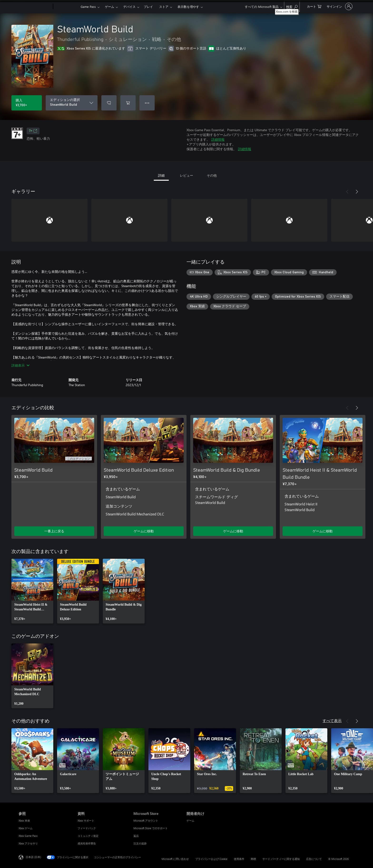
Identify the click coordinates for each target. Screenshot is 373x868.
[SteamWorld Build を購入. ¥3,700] (27, 103)
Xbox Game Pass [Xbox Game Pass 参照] (28, 836)
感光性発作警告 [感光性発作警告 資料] (87, 843)
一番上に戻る (54, 531)
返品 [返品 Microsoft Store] (136, 836)
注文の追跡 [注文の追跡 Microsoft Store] (140, 843)
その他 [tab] (212, 175)
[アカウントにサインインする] (339, 6)
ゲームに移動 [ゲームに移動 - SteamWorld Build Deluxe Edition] (144, 531)
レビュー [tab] (186, 175)
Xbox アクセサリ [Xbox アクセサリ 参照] (28, 843)
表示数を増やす (188, 7)
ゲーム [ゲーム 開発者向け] (190, 821)
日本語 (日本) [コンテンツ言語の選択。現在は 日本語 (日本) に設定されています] (33, 857)
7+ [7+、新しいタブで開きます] (33, 131)
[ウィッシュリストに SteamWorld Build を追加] (109, 103)
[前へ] (347, 192)
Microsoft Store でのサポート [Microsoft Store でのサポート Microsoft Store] (151, 828)
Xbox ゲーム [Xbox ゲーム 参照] (26, 828)
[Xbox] (66, 7)
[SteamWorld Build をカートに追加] (128, 103)
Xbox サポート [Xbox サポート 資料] (86, 821)
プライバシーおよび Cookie (211, 859)
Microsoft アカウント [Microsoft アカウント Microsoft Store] (146, 821)
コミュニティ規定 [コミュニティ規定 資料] (88, 836)
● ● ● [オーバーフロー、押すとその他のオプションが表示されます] (147, 103)
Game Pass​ (88, 7)
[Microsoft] (35, 7)
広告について (314, 859)
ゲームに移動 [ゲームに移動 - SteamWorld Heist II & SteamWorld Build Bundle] (323, 531)
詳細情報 (218, 139)
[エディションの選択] (72, 103)
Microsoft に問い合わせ (175, 859)
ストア (164, 7)
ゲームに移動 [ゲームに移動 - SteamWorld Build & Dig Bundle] (233, 531)
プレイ (148, 7)
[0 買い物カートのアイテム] (314, 6)
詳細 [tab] (161, 175)
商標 (253, 859)
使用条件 (239, 859)
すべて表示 (332, 721)
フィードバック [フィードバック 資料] (87, 828)
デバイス (129, 7)
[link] (32, 591)
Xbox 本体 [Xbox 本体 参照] (24, 821)
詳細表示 (20, 365)
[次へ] (357, 192)
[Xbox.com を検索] (292, 6)
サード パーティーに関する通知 (281, 859)
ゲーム (110, 7)
